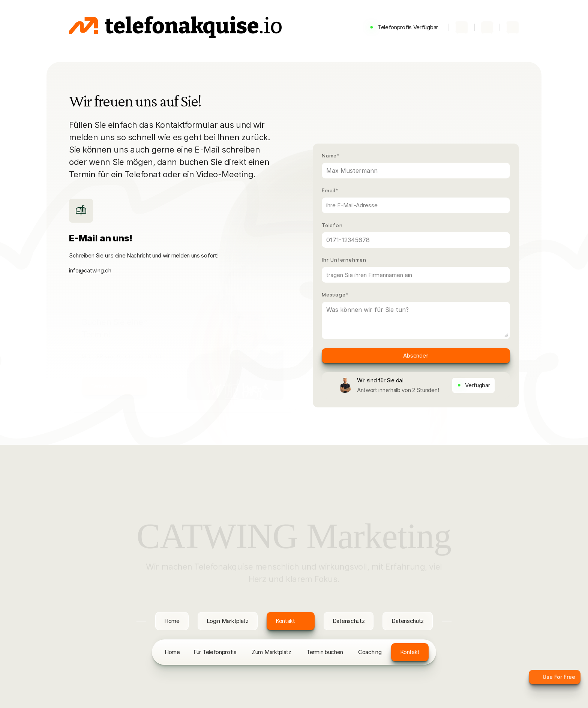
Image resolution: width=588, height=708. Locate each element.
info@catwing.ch (90, 270)
